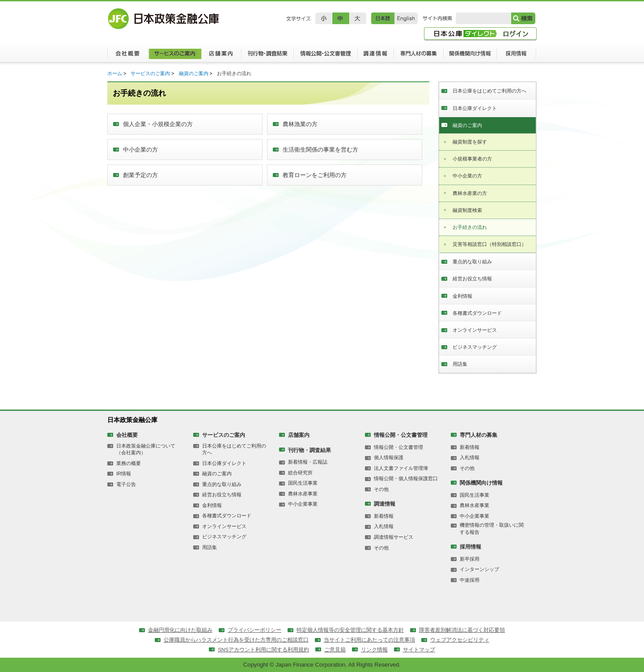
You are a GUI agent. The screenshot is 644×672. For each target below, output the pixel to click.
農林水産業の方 (470, 193)
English (406, 18)
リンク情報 (374, 650)
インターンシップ (479, 569)
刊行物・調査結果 (267, 56)
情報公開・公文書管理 (325, 56)
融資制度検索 (467, 210)
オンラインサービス (475, 330)
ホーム (115, 73)
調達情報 (375, 56)
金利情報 (462, 296)
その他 (381, 489)
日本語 (383, 18)
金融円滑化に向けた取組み (180, 630)
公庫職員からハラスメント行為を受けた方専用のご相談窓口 (236, 640)
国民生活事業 (303, 483)
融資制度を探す (470, 142)
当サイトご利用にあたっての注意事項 (369, 640)
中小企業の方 (467, 176)
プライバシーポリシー (254, 630)
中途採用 (470, 580)
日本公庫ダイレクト (475, 108)
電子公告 (126, 484)
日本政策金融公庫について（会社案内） (146, 449)
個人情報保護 (389, 457)
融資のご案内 (194, 73)
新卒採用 (470, 559)
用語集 (460, 364)
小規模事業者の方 (472, 159)
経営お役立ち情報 (472, 279)
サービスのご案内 (175, 56)
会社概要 (128, 56)
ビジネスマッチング (475, 347)
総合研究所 (300, 473)
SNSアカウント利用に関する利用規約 (263, 650)
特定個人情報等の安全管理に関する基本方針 (350, 630)
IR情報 (124, 473)
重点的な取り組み (472, 262)
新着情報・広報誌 (308, 462)
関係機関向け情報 (470, 56)
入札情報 (384, 526)
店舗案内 (221, 56)
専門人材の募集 (419, 56)
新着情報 (384, 516)
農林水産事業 (303, 494)
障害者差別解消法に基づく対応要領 (462, 630)
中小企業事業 (303, 504)
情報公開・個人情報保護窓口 (406, 478)
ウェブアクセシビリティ (460, 640)
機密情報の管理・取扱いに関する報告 (492, 528)
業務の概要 (129, 463)
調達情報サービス (394, 537)
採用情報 (517, 56)
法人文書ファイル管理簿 (401, 468)
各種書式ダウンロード (477, 313)
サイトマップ (419, 650)
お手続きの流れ (470, 227)
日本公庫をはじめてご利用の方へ (489, 91)
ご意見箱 (335, 650)
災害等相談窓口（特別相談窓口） (489, 244)
